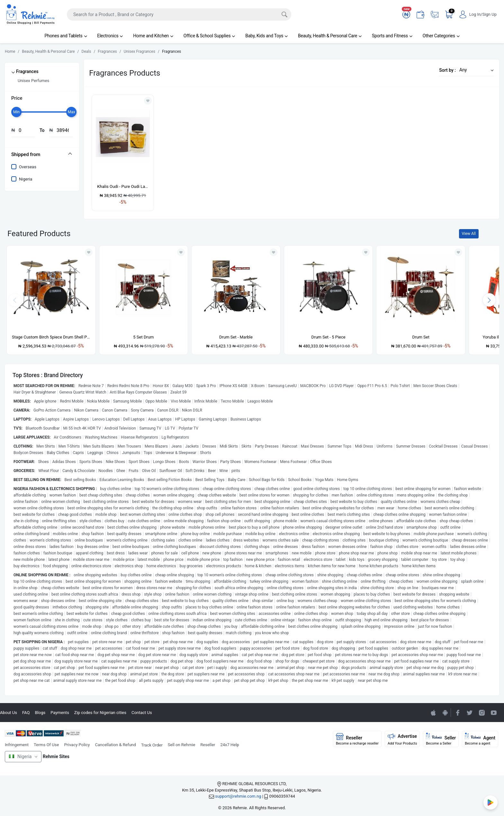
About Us (9, 713)
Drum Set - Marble (236, 337)
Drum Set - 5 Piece (328, 337)
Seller (441, 739)
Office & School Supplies (209, 36)
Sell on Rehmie (182, 745)
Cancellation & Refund (115, 745)
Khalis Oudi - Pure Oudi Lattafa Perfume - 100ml (123, 186)
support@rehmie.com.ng (238, 796)
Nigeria (26, 179)
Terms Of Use (46, 745)
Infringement (17, 745)
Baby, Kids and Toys (266, 36)
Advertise (402, 739)
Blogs (40, 713)
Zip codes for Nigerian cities (100, 713)
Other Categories (441, 36)
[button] (475, 70)
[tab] (42, 154)
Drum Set (421, 337)
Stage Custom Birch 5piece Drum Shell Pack (51, 337)
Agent (480, 739)
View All (469, 234)
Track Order (152, 745)
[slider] (16, 112)
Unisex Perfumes (33, 81)
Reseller (208, 745)
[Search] (179, 14)
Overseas (28, 167)
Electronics (110, 36)
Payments (60, 713)
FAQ (26, 713)
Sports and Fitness (392, 36)
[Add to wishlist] (89, 252)
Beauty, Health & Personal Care (330, 36)
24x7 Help (230, 745)
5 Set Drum (143, 337)
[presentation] (489, 300)
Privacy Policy (77, 745)
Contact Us (142, 713)
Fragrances (27, 71)
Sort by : (447, 70)
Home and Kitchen (153, 36)
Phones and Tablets (66, 36)
